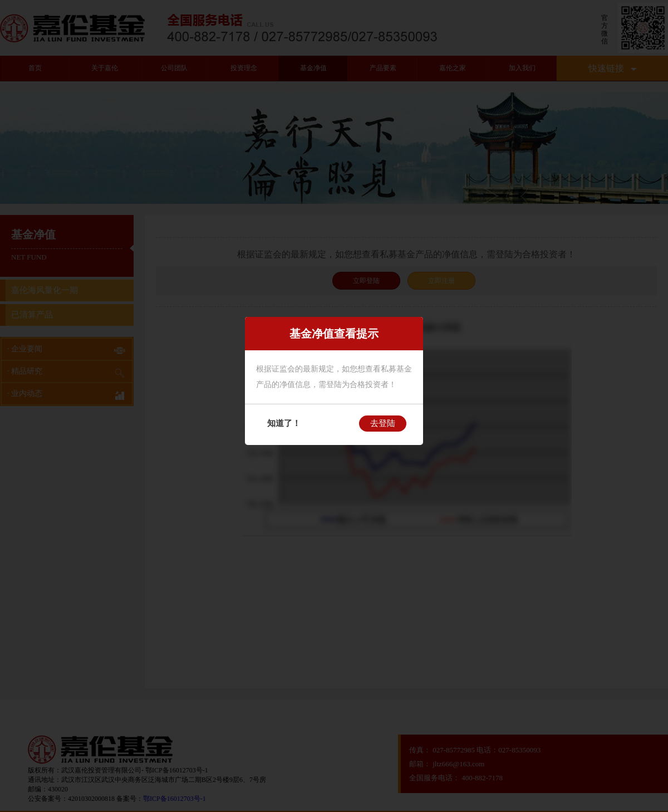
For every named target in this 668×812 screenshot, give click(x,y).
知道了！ (284, 423)
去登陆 (383, 423)
